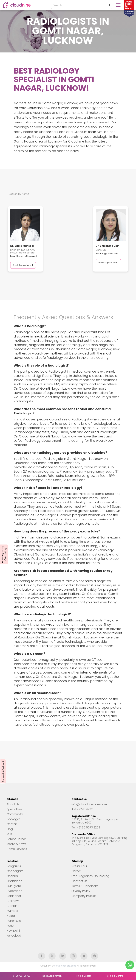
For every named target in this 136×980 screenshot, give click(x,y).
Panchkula (14, 921)
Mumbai (12, 911)
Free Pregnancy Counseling (90, 876)
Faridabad (14, 936)
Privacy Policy (81, 891)
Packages (14, 819)
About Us (13, 804)
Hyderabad (15, 891)
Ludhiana (13, 906)
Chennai (13, 876)
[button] (118, 5)
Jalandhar (14, 896)
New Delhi (13, 931)
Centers (12, 824)
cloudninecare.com (65, 966)
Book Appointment (23, 265)
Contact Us (79, 881)
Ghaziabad (15, 881)
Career (76, 871)
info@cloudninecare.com (89, 804)
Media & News (16, 844)
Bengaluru (14, 866)
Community (15, 814)
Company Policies (84, 896)
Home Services (17, 849)
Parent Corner (16, 839)
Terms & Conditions (85, 886)
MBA (10, 834)
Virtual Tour (79, 866)
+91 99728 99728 (83, 809)
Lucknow (13, 901)
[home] (17, 5)
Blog (10, 829)
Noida (11, 916)
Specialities (14, 809)
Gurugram (14, 886)
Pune (10, 926)
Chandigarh (15, 871)
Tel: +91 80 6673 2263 (86, 828)
